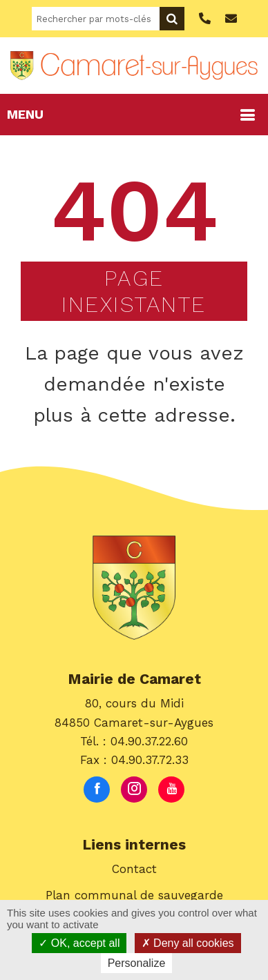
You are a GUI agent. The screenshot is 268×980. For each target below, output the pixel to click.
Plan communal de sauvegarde (134, 895)
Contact (134, 869)
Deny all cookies (188, 943)
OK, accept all (79, 943)
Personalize (137, 963)
